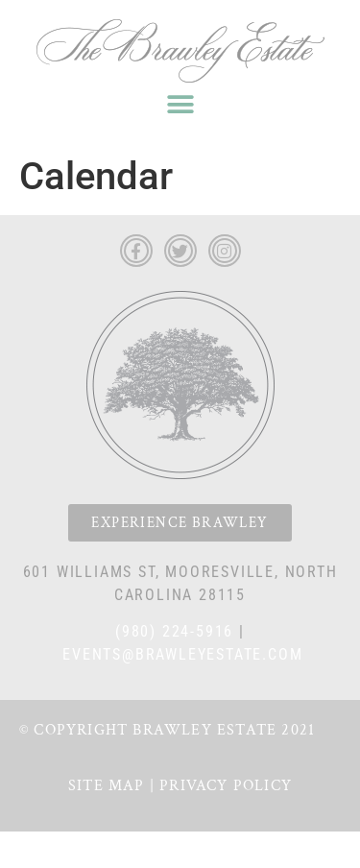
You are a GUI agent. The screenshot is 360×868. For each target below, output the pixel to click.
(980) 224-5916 (174, 631)
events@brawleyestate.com (182, 654)
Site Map (107, 786)
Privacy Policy (226, 786)
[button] (180, 104)
